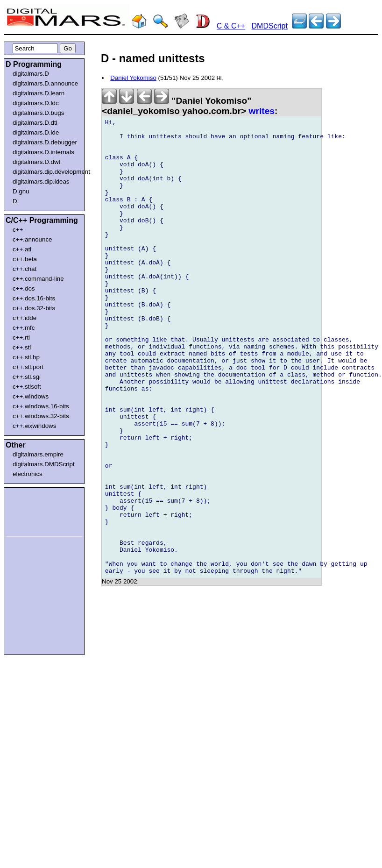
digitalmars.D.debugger (45, 142)
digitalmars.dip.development (46, 172)
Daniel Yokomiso (133, 78)
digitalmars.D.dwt (36, 162)
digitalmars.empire (38, 454)
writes (262, 111)
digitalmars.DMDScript (44, 464)
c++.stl (22, 347)
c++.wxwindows (34, 426)
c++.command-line (38, 279)
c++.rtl (21, 338)
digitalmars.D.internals (43, 152)
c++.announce (32, 239)
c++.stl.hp (26, 357)
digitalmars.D (31, 74)
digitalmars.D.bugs (38, 113)
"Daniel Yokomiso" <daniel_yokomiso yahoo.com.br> (177, 106)
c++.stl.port (28, 367)
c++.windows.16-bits (41, 406)
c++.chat (25, 269)
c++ (18, 230)
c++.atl (22, 249)
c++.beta (25, 259)
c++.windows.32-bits (41, 416)
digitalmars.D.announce (45, 83)
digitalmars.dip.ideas (41, 181)
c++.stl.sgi (27, 377)
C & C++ (231, 26)
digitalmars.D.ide (36, 132)
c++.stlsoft (27, 387)
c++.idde (25, 318)
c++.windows (31, 396)
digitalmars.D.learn (39, 93)
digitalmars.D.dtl (35, 123)
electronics (28, 474)
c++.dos (24, 288)
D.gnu (21, 191)
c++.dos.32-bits (34, 308)
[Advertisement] (34, 510)
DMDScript (270, 26)
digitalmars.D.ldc (36, 103)
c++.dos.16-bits (34, 298)
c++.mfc (24, 328)
